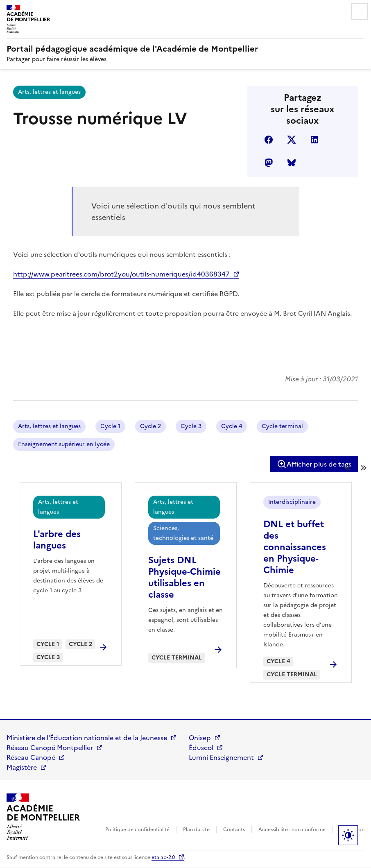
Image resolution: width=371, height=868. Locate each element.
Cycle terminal (282, 426)
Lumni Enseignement (221, 757)
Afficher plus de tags (314, 464)
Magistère (22, 767)
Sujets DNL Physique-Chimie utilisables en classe (184, 577)
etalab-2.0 (163, 857)
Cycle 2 (150, 426)
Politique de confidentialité (137, 829)
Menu (360, 11)
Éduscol (201, 748)
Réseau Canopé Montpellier (50, 748)
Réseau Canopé (31, 757)
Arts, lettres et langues (49, 92)
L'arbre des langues (57, 540)
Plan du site (196, 829)
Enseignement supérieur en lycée (64, 444)
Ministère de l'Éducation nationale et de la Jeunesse (87, 738)
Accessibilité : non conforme (292, 829)
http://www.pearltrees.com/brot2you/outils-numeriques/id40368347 (121, 274)
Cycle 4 (232, 426)
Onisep (200, 738)
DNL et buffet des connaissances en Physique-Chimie (295, 547)
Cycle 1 (110, 426)
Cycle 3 (191, 426)
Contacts (234, 829)
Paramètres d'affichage (348, 835)
